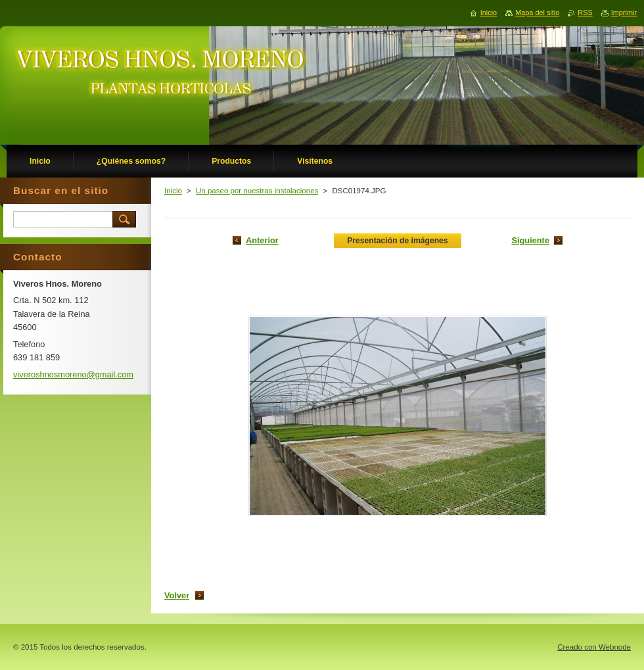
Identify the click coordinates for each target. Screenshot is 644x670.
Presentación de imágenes (397, 241)
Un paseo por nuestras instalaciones (257, 191)
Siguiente (530, 240)
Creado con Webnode (594, 647)
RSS (585, 12)
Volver (177, 595)
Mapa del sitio (537, 12)
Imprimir (624, 12)
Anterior (262, 240)
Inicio (173, 191)
